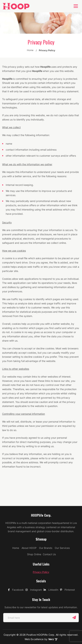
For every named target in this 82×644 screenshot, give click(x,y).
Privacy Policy (41, 545)
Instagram (34, 563)
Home (16, 521)
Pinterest (67, 563)
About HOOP (29, 521)
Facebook (16, 563)
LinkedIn (51, 563)
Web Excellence (34, 613)
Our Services (62, 521)
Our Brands (46, 521)
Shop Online (34, 528)
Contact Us (49, 528)
